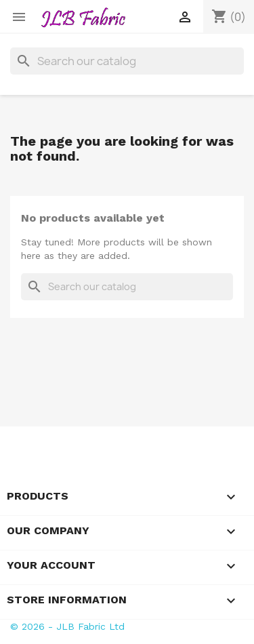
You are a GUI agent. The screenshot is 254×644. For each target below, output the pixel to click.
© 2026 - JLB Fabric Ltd (67, 626)
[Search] (127, 61)
